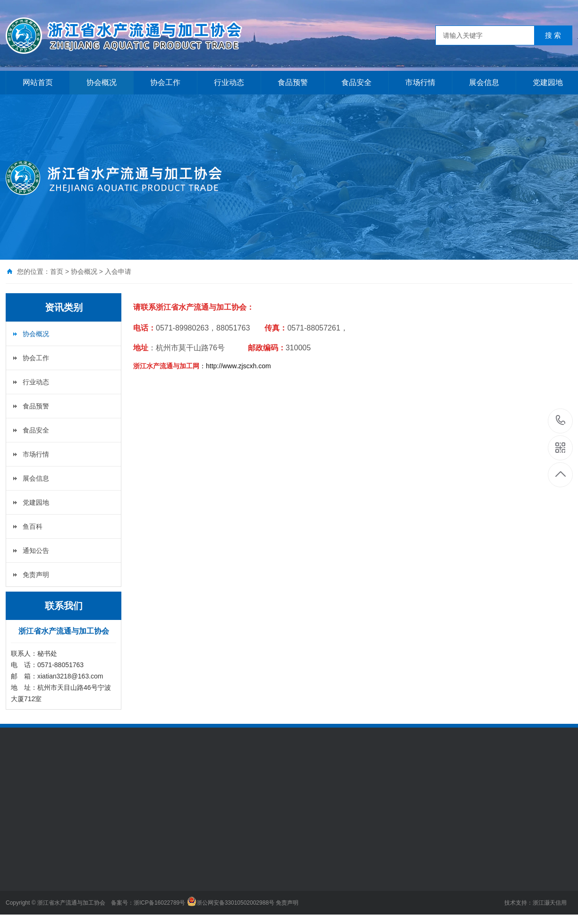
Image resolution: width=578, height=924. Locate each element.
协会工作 (165, 82)
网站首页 (38, 82)
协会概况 (102, 82)
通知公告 (36, 551)
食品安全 (357, 82)
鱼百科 (33, 526)
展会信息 (484, 82)
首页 (57, 271)
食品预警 (293, 82)
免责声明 (36, 575)
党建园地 (36, 502)
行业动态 (229, 82)
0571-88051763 (561, 421)
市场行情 (420, 82)
